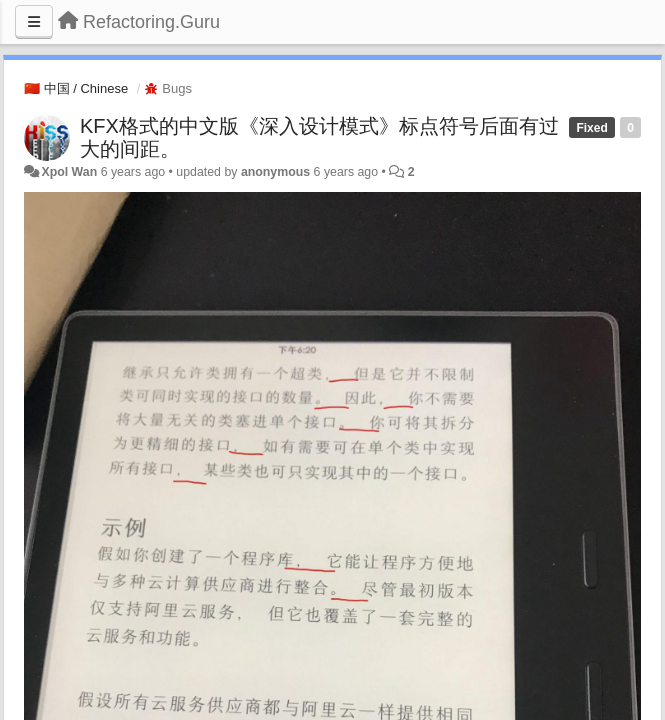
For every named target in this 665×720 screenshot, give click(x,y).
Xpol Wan (69, 172)
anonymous (275, 172)
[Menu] (34, 22)
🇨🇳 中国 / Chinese (76, 88)
